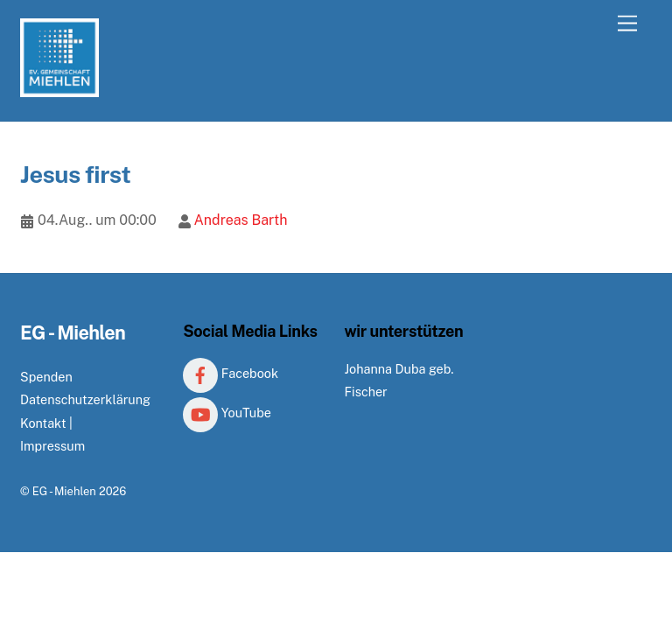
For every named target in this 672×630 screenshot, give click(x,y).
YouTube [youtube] (227, 413)
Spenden (46, 377)
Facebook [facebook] (231, 373)
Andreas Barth (240, 220)
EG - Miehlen (64, 491)
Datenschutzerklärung (85, 399)
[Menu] (627, 24)
